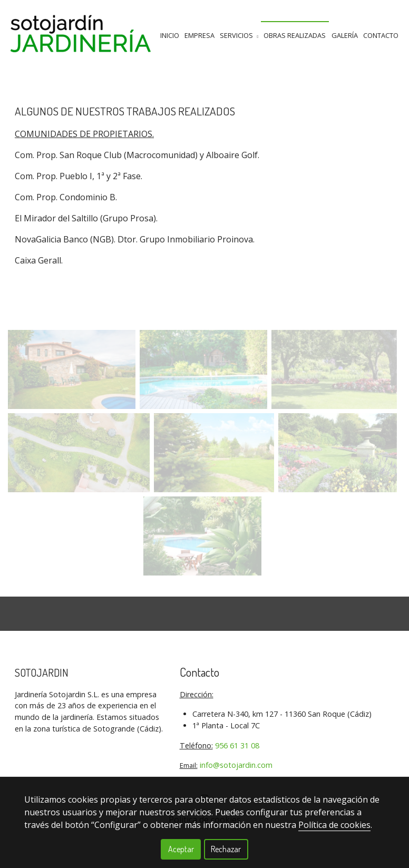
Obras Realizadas (295, 35)
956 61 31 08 (237, 745)
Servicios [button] (239, 35)
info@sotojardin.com (236, 765)
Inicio (170, 35)
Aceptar (181, 849)
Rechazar (226, 849)
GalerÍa (345, 35)
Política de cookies (334, 825)
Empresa (199, 35)
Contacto (381, 35)
